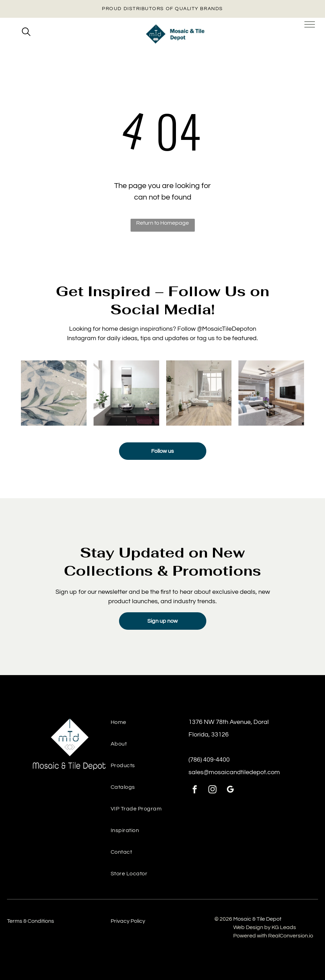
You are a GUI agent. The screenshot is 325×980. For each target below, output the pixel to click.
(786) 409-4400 (209, 760)
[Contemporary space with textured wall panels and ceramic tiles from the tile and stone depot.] (271, 393)
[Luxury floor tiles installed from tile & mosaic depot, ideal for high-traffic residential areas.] (199, 393)
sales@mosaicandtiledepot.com (234, 772)
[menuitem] (150, 726)
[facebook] (195, 790)
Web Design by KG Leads (265, 927)
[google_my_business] (230, 790)
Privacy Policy (128, 921)
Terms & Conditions (31, 921)
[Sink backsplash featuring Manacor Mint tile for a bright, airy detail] (126, 393)
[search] (26, 32)
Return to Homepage (162, 223)
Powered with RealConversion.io (273, 936)
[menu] (310, 24)
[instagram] (212, 790)
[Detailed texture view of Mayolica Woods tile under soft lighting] (54, 393)
